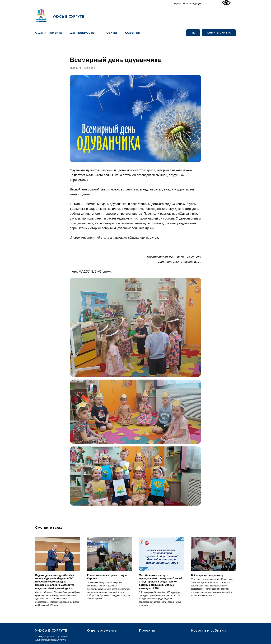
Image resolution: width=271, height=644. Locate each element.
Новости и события (208, 631)
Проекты (147, 631)
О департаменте (102, 631)
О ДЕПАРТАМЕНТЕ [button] (49, 33)
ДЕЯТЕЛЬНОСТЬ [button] (83, 33)
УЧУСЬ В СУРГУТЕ (68, 16)
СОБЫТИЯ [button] (133, 33)
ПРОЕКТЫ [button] (110, 33)
